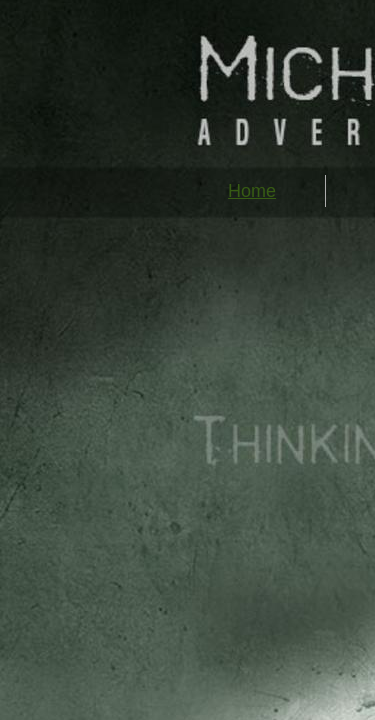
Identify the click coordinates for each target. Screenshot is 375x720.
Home (252, 191)
